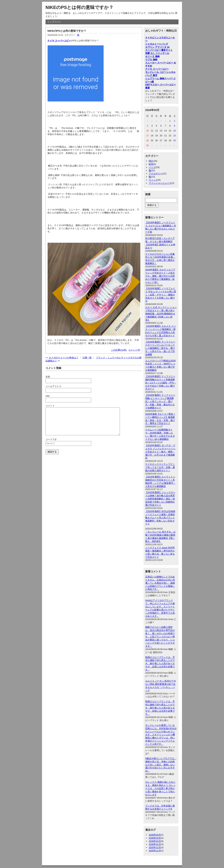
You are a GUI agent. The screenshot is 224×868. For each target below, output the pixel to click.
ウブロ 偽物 (151, 59)
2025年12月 (155, 847)
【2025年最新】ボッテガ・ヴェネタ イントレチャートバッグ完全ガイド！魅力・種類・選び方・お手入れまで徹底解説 (160, 452)
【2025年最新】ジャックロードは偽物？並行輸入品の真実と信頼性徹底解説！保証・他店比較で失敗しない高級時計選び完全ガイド (160, 499)
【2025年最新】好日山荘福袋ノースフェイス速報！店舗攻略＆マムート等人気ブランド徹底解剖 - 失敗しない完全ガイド (160, 518)
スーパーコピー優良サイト (159, 50)
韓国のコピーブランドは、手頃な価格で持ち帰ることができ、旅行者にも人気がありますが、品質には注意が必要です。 (160, 664)
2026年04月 (155, 835)
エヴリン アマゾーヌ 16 (157, 47)
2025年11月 (155, 851)
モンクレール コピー (156, 72)
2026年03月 (155, 838)
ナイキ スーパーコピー (59, 41)
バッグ (152, 167)
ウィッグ (153, 180)
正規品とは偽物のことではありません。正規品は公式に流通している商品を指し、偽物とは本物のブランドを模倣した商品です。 (160, 583)
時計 (151, 161)
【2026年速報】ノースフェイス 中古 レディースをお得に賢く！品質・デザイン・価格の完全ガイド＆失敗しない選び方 (161, 295)
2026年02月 (155, 841)
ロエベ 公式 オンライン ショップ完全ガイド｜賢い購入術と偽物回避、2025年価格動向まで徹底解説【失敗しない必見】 (161, 314)
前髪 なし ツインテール (157, 53)
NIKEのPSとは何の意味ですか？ (79, 7)
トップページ (54, 22)
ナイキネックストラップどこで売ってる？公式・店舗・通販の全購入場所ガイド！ (160, 467)
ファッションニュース (160, 183)
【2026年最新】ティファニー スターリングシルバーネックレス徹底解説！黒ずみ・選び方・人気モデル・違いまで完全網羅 (160, 348)
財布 (151, 164)
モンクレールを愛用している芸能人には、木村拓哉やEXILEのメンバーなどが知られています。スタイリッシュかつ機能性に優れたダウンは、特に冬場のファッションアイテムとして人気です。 (161, 735)
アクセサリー (156, 174)
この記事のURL (119, 350)
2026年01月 (155, 844)
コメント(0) (134, 350)
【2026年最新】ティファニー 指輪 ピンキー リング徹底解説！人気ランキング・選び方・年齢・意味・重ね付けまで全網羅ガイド (160, 401)
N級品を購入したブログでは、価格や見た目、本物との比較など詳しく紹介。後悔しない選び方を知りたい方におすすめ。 (161, 765)
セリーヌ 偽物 (152, 56)
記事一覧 (87, 358)
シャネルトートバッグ (157, 44)
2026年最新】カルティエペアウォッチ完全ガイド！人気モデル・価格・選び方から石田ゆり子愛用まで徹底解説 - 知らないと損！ (160, 276)
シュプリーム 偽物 (155, 78)
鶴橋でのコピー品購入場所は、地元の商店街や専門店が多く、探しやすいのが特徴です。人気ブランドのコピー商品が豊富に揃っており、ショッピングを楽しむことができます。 (160, 636)
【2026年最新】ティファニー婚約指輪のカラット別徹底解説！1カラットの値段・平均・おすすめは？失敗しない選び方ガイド (161, 383)
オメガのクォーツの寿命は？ (64, 358)
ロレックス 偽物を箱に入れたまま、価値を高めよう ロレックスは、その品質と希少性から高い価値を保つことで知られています (160, 788)
